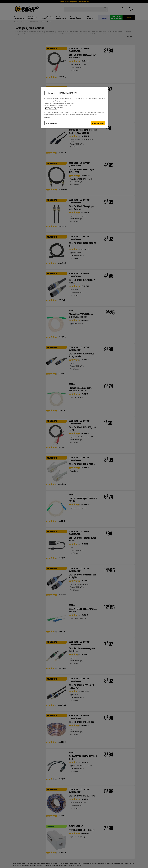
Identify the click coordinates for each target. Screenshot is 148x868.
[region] (75, 108)
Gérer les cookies (51, 123)
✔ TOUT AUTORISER (98, 123)
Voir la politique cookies (51, 109)
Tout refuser (51, 93)
